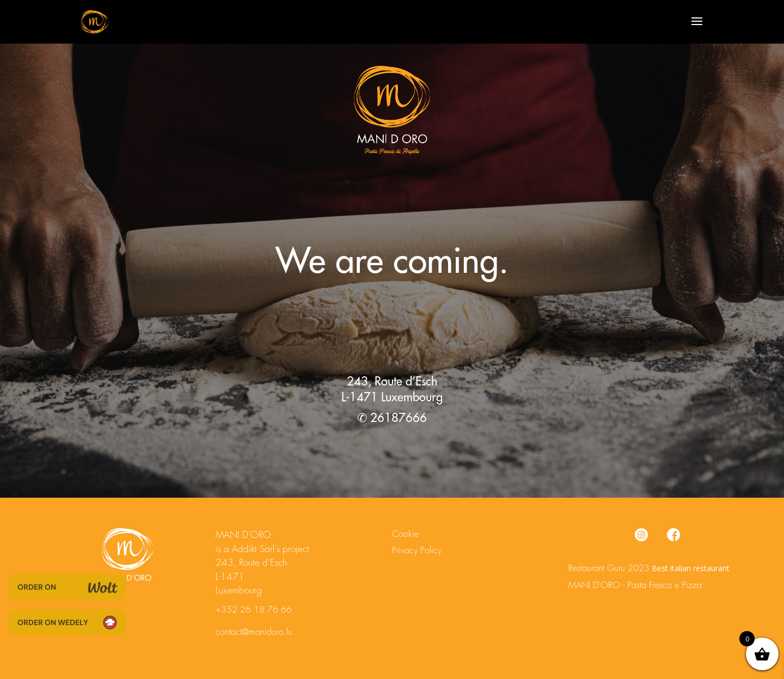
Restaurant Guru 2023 (609, 568)
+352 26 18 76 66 (254, 610)
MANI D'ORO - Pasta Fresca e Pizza (635, 585)
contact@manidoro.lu (254, 632)
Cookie (405, 534)
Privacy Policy (417, 550)
